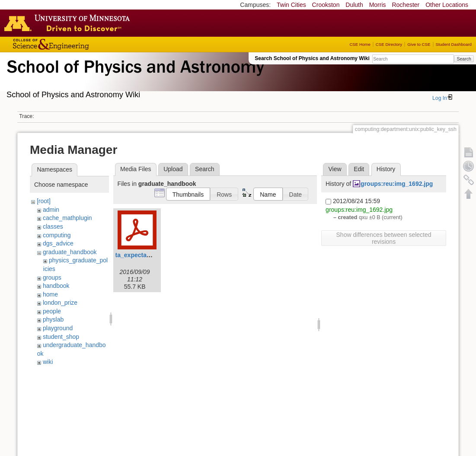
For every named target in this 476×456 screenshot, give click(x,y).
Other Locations (447, 5)
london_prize (60, 303)
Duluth (354, 5)
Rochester (406, 5)
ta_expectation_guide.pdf (152, 255)
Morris (378, 5)
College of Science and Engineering (78, 44)
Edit (359, 169)
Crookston (326, 5)
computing (57, 235)
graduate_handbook (70, 252)
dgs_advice (58, 243)
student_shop (61, 337)
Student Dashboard (454, 44)
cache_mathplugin (67, 218)
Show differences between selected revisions (384, 238)
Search (464, 59)
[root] (44, 201)
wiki (48, 362)
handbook (56, 286)
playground (58, 328)
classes (53, 226)
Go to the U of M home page (69, 23)
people (52, 311)
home (50, 294)
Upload (173, 169)
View (335, 169)
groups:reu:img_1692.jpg (397, 184)
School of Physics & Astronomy (134, 77)
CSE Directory (389, 44)
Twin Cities (291, 5)
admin (51, 210)
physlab (53, 319)
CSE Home (360, 44)
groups (52, 277)
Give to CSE (419, 44)
